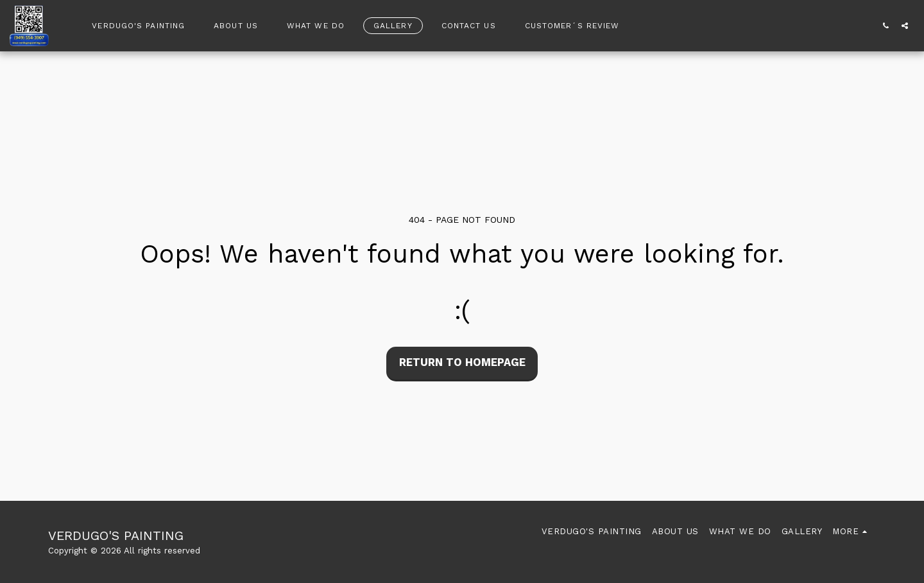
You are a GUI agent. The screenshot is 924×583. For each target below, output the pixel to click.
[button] (886, 25)
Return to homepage (462, 362)
